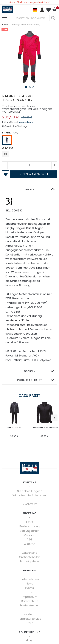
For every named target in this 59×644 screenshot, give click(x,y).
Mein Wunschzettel (48, 10)
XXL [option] (5, 154)
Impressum (30, 597)
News (29, 584)
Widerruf (30, 544)
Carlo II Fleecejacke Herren (45, 428)
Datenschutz (29, 601)
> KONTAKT (30, 504)
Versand (30, 535)
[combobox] (31, 18)
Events (29, 588)
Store (29, 623)
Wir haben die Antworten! (30, 495)
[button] (25, 87)
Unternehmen (30, 579)
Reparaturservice (29, 619)
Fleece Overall (14, 428)
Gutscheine (29, 553)
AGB (29, 539)
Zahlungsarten (30, 531)
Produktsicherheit (30, 380)
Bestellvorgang (29, 526)
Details (30, 189)
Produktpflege (30, 561)
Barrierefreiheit (29, 605)
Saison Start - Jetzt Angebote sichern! (29, 2)
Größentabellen (29, 557)
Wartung (29, 614)
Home (5, 25)
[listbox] (29, 141)
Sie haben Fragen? (30, 491)
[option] (7, 140)
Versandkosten (26, 122)
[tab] (29, 190)
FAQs (30, 522)
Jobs (29, 592)
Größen (30, 371)
